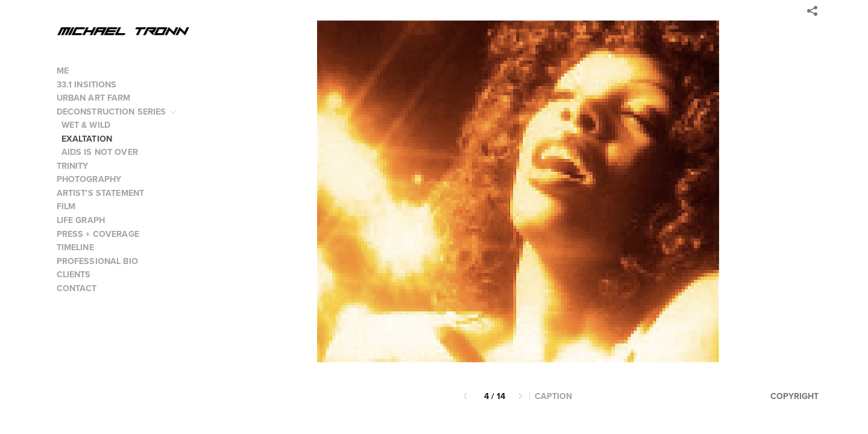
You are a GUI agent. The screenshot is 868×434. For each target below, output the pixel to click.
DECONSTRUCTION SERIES (117, 112)
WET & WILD (86, 125)
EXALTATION (87, 139)
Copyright (794, 396)
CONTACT (77, 288)
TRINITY (73, 166)
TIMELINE (75, 247)
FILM (72, 206)
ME (63, 71)
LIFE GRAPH (81, 220)
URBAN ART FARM (94, 98)
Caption (553, 396)
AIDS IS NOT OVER (100, 152)
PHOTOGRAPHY (95, 179)
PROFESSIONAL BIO (97, 261)
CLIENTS (74, 274)
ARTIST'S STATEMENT (101, 193)
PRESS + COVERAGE (98, 234)
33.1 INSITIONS (87, 84)
